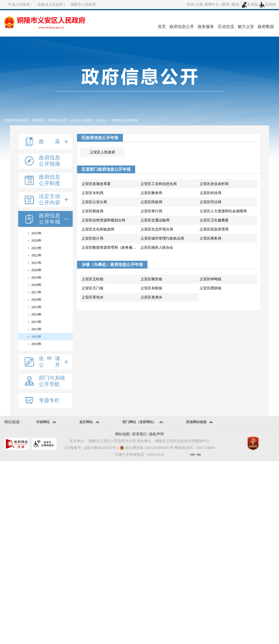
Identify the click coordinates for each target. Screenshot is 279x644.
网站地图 (122, 434)
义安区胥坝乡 (92, 297)
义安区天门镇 (92, 288)
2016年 (36, 300)
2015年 (36, 307)
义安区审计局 (151, 211)
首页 (162, 27)
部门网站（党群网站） (139, 422)
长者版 (250, 4)
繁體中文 (212, 4)
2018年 (36, 285)
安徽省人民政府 (50, 4)
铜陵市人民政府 (83, 4)
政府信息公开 (182, 27)
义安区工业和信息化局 (159, 184)
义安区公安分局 (94, 202)
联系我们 (139, 434)
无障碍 (267, 4)
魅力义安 (246, 27)
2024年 (36, 241)
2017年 (36, 292)
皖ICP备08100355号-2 (102, 448)
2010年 (36, 344)
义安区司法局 (210, 202)
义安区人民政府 (102, 152)
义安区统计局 (92, 238)
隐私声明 (157, 434)
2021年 (36, 263)
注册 (199, 4)
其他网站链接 (196, 422)
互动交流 (226, 27)
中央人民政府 (19, 4)
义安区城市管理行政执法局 (162, 238)
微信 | (236, 4)
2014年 (36, 314)
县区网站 (86, 422)
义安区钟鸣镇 (210, 279)
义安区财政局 (92, 211)
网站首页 (38, 120)
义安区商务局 (210, 238)
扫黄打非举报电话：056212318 (139, 455)
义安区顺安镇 (151, 279)
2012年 (36, 329)
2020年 (36, 270)
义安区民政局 (151, 202)
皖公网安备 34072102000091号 (147, 448)
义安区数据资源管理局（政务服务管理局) (110, 247)
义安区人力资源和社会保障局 (223, 211)
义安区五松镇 (92, 279)
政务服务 (206, 27)
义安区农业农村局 (214, 184)
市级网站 (43, 422)
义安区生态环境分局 (157, 229)
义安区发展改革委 (96, 184)
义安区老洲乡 (151, 297)
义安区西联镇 (210, 288)
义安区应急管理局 (214, 229)
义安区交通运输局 (155, 220)
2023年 (36, 248)
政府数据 (266, 27)
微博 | (227, 4)
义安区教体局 (151, 193)
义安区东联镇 (151, 288)
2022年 (36, 255)
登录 (190, 4)
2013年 (36, 322)
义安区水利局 (92, 193)
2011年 (36, 337)
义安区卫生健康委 (214, 220)
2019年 (36, 278)
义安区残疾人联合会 (157, 247)
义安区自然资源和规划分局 (103, 220)
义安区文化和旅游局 (98, 229)
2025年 (36, 233)
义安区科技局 (210, 193)
